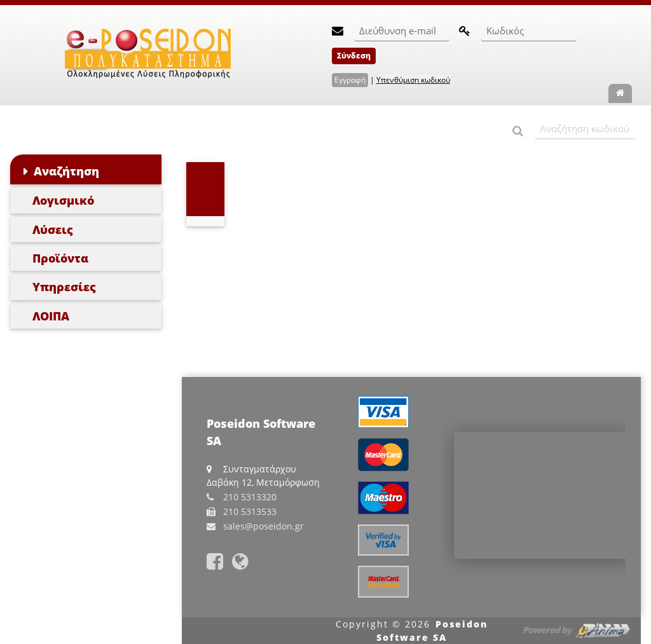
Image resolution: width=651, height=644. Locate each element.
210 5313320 (250, 497)
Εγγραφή (350, 80)
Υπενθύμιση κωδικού (413, 80)
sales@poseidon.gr (264, 526)
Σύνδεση (354, 56)
